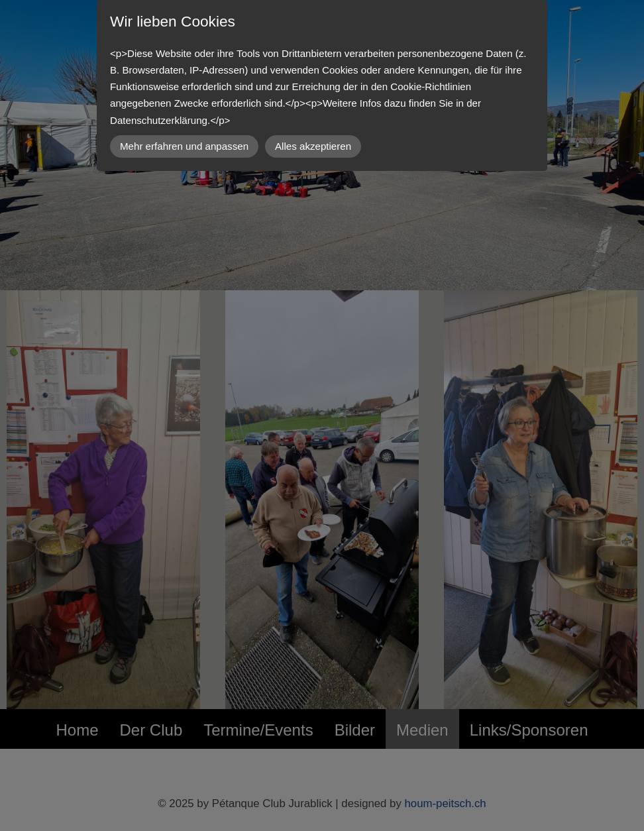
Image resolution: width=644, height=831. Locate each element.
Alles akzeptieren (313, 146)
